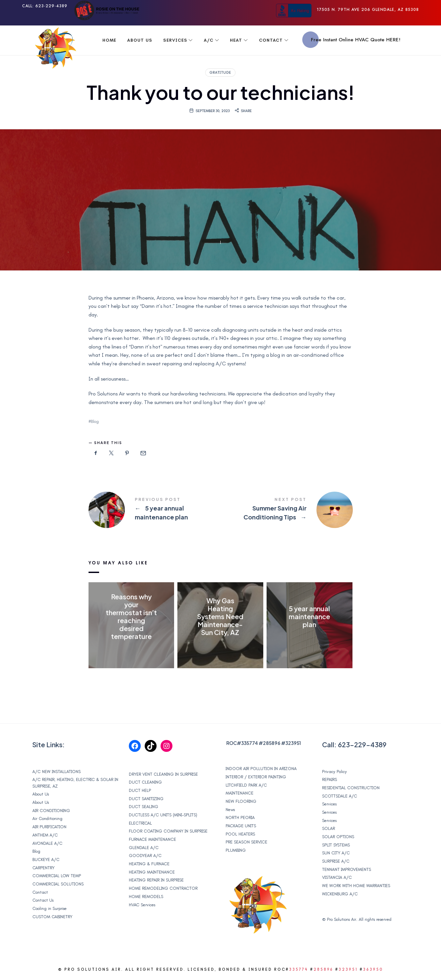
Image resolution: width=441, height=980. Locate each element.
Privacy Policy (334, 772)
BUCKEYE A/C (46, 859)
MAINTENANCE (239, 793)
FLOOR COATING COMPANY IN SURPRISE (168, 831)
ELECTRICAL (140, 823)
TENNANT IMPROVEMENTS (347, 869)
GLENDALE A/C (144, 848)
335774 (250, 743)
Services (329, 804)
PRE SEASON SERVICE (246, 842)
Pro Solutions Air (342, 919)
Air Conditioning (47, 818)
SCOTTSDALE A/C (340, 796)
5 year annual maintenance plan (155, 510)
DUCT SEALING (144, 807)
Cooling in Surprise (50, 908)
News (230, 810)
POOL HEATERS (240, 834)
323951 (293, 743)
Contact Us (43, 900)
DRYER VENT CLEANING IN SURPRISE (163, 774)
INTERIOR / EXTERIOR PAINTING (256, 777)
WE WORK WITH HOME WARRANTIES (356, 886)
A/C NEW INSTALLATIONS (56, 772)
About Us (41, 794)
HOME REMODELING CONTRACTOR (163, 888)
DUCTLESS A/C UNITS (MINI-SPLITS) (163, 815)
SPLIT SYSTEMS (336, 845)
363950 (373, 969)
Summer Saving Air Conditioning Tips (287, 510)
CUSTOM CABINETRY (52, 917)
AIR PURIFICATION (49, 827)
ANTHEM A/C (45, 835)
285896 (272, 743)
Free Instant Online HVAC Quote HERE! (356, 40)
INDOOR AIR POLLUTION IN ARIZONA (261, 769)
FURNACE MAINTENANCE (152, 839)
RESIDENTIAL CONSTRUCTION (351, 788)
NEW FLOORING (241, 801)
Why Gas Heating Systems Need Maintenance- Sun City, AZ (220, 617)
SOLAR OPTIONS (338, 837)
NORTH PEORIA (240, 817)
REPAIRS (330, 779)
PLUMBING (236, 850)
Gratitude (220, 73)
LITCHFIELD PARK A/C (246, 785)
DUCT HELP (140, 790)
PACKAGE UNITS (241, 826)
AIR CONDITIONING (51, 811)
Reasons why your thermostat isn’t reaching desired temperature (131, 617)
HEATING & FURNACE (149, 864)
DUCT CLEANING (145, 782)
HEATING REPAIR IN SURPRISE (156, 880)
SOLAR (329, 828)
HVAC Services (142, 905)
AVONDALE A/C (47, 843)
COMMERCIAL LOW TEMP (57, 876)
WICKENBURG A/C (340, 894)
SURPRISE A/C (336, 861)
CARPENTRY (43, 868)
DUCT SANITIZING (146, 799)
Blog (95, 421)
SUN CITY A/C (336, 853)
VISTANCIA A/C (337, 877)
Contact (40, 892)
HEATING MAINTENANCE (152, 872)
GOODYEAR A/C (145, 856)
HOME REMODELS (146, 897)
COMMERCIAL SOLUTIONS (58, 884)
